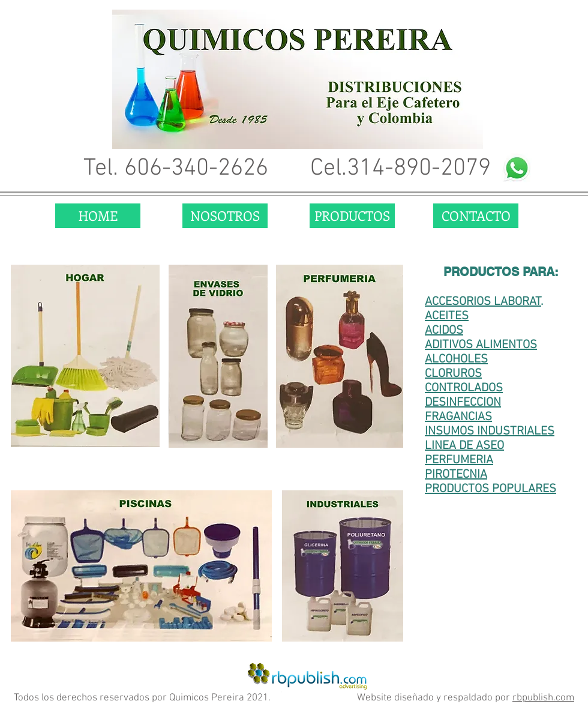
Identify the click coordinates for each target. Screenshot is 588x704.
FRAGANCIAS (458, 417)
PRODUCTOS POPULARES (490, 489)
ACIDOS (444, 331)
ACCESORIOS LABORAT (483, 302)
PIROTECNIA (456, 475)
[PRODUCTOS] (352, 216)
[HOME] (98, 216)
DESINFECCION (463, 403)
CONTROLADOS (464, 388)
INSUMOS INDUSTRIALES (490, 432)
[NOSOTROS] (225, 216)
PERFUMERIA (459, 460)
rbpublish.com (543, 698)
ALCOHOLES (456, 360)
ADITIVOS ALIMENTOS (481, 345)
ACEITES (447, 316)
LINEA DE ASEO (464, 446)
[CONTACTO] (476, 216)
